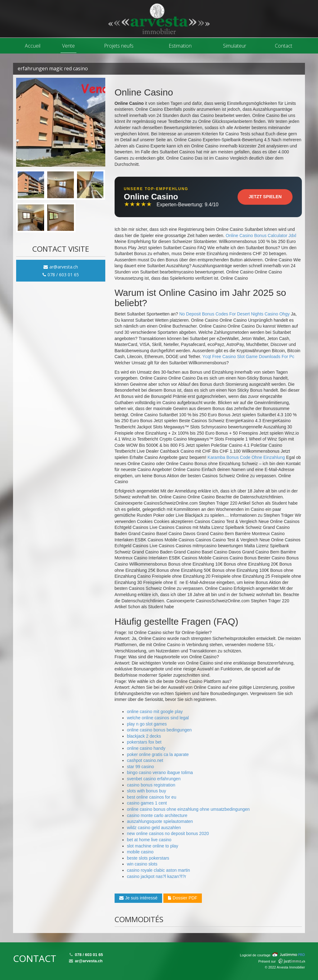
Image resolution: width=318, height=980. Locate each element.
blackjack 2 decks (144, 736)
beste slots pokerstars (148, 858)
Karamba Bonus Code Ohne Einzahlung (246, 457)
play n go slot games (147, 724)
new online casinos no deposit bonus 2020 (168, 833)
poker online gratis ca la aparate (158, 754)
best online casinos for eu (152, 797)
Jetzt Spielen (265, 197)
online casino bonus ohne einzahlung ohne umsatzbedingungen (188, 809)
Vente (68, 46)
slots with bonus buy (147, 791)
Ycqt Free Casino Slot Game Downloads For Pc (248, 357)
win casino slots (142, 864)
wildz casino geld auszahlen (154, 828)
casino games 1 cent (147, 803)
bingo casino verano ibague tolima (160, 772)
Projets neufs (119, 46)
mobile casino (140, 852)
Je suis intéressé (138, 898)
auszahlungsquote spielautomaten (160, 821)
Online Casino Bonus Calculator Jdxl (261, 236)
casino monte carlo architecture (157, 815)
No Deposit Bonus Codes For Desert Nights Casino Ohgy (234, 314)
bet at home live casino (149, 840)
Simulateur (235, 46)
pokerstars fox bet (144, 742)
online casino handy (146, 748)
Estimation (180, 46)
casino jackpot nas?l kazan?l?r (157, 876)
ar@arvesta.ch (61, 267)
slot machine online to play (153, 846)
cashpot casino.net (145, 760)
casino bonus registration (151, 785)
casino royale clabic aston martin (159, 870)
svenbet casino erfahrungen (154, 779)
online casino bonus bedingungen (159, 730)
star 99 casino (141, 767)
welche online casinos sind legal (158, 718)
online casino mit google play (155, 712)
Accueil (33, 46)
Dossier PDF (183, 898)
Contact (284, 46)
